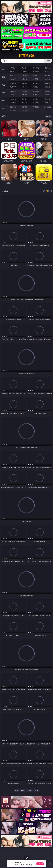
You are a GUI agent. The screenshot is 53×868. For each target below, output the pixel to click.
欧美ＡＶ (36, 76)
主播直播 (36, 79)
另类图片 (47, 95)
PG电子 (13, 68)
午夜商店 (25, 107)
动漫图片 (47, 91)
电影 (4, 85)
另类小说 (25, 102)
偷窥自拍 (13, 91)
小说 (4, 100)
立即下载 (40, 864)
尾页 (36, 790)
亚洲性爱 (13, 83)
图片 (4, 93)
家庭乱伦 (25, 99)
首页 (17, 790)
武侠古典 (47, 99)
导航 (4, 108)
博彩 (4, 69)
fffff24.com (26, 56)
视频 (4, 77)
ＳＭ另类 (47, 79)
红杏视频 (13, 110)
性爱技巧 (47, 102)
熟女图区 (36, 95)
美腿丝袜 (13, 95)
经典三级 (25, 87)
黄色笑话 (36, 102)
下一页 (30, 790)
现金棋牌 (36, 71)
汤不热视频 (47, 107)
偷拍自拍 (25, 83)
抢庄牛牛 (47, 71)
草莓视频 (36, 107)
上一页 (23, 790)
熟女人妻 (13, 79)
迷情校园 (13, 102)
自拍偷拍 (25, 76)
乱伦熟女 (36, 87)
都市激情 (13, 99)
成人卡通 (36, 83)
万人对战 (36, 68)
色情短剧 (25, 110)
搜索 (48, 61)
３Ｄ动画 (47, 76)
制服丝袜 (13, 87)
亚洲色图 (25, 91)
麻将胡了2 (13, 71)
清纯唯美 (25, 95)
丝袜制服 (25, 79)
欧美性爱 (47, 83)
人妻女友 (36, 99)
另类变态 (47, 87)
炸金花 (25, 71)
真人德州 (25, 68)
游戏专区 (47, 68)
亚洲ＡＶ (13, 76)
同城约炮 (13, 107)
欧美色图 (36, 91)
